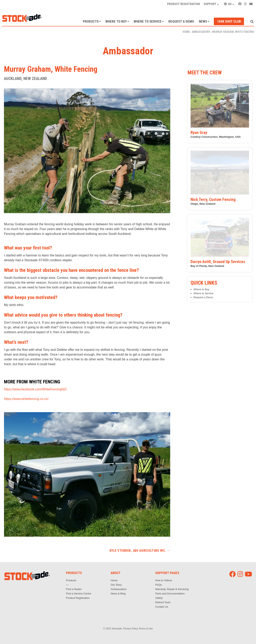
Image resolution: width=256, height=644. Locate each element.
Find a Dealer (74, 589)
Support (210, 4)
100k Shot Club (229, 21)
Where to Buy (116, 21)
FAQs (158, 585)
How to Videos (164, 580)
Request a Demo (181, 21)
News (203, 21)
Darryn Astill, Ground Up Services (218, 262)
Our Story (116, 585)
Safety (159, 598)
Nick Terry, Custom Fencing (213, 199)
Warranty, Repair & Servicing (172, 589)
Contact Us (162, 607)
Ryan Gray (199, 133)
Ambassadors (201, 32)
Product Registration (183, 4)
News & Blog (118, 594)
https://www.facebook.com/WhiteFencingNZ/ (35, 389)
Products (91, 21)
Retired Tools (163, 602)
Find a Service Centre (79, 594)
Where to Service (148, 21)
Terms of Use (146, 629)
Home (186, 32)
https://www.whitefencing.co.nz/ (26, 399)
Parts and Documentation (170, 594)
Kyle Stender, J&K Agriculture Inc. (140, 551)
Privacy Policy (130, 629)
